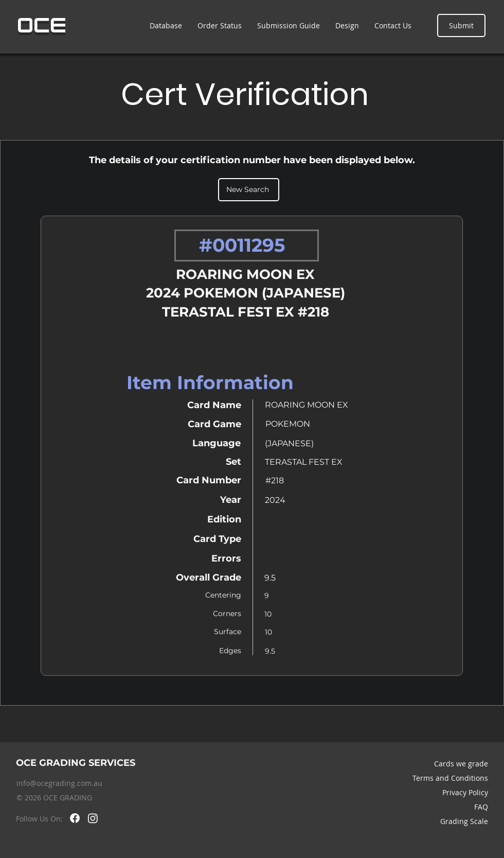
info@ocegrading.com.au (59, 783)
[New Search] (249, 190)
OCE (42, 25)
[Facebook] (75, 818)
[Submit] (461, 25)
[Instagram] (93, 818)
